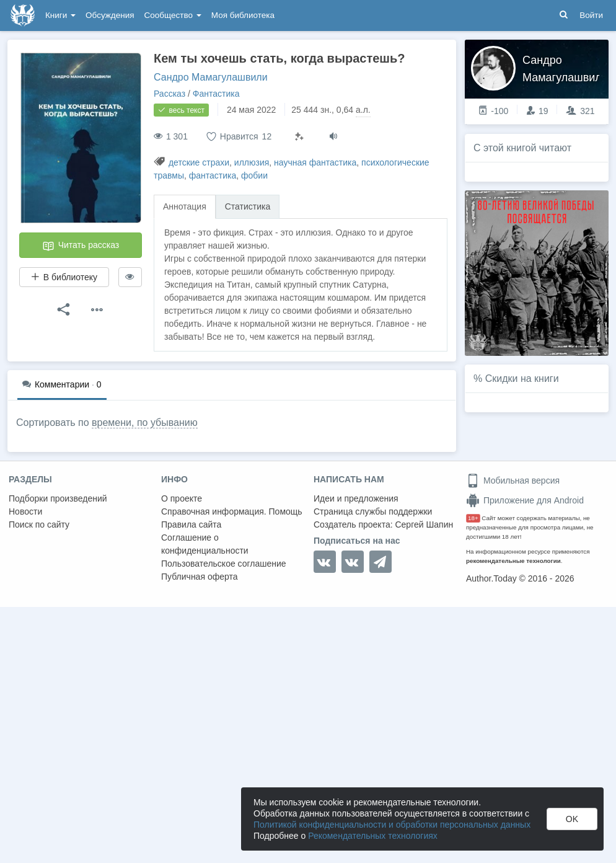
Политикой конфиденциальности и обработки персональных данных (392, 825)
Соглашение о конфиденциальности (205, 544)
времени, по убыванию (145, 423)
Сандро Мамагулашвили (211, 77)
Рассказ (169, 94)
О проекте (182, 498)
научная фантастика (315, 162)
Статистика (248, 206)
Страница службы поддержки (373, 511)
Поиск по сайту (39, 524)
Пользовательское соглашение (224, 564)
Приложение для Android (525, 500)
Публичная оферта (200, 577)
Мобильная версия (513, 480)
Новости (25, 511)
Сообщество (173, 15)
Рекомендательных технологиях (373, 836)
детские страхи (199, 162)
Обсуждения (110, 15)
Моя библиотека (243, 15)
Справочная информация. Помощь (232, 511)
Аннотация (185, 206)
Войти (591, 15)
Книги (60, 15)
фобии (254, 175)
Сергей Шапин (424, 524)
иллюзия (252, 162)
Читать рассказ (81, 246)
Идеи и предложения (356, 498)
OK (572, 819)
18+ (473, 518)
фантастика (213, 175)
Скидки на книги (522, 378)
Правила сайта (191, 524)
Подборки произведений (58, 498)
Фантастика (216, 94)
